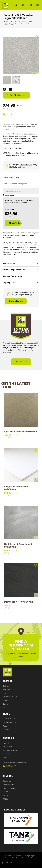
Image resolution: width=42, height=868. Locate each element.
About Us (6, 743)
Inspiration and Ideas (10, 750)
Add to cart (16, 223)
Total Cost (10, 209)
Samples (6, 730)
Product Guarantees (10, 788)
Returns (6, 795)
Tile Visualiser (8, 747)
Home (6, 22)
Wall (4, 708)
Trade (5, 726)
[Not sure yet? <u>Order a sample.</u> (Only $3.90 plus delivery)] (6, 166)
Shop (12, 22)
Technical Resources (10, 719)
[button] (31, 5)
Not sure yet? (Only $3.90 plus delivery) (23, 166)
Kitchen (5, 700)
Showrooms (7, 754)
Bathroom (6, 686)
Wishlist (6, 799)
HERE (23, 155)
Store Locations (8, 785)
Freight (5, 792)
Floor (18, 22)
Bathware (6, 690)
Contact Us (7, 757)
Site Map (34, 858)
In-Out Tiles (27, 22)
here (14, 252)
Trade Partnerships (10, 722)
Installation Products (10, 697)
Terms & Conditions (23, 858)
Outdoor (6, 704)
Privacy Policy (10, 858)
